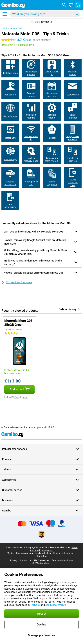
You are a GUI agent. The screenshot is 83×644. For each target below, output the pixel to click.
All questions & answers (17, 282)
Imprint (24, 560)
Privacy (14, 560)
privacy (36, 605)
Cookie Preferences (40, 560)
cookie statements (56, 605)
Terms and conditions (62, 560)
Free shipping (21, 397)
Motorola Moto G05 (13, 28)
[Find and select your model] (45, 14)
